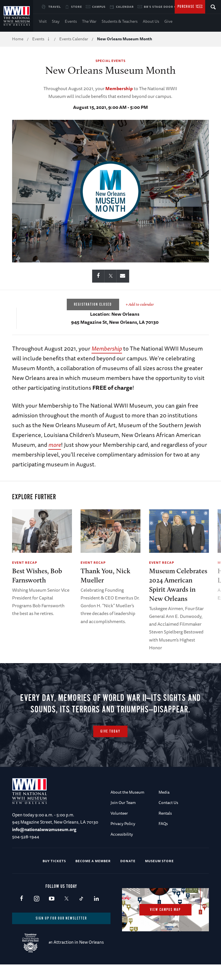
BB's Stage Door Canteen (167, 7)
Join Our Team (123, 817)
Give (168, 21)
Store (77, 7)
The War (89, 21)
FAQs (163, 838)
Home (18, 39)
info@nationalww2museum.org (44, 844)
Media (164, 807)
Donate (128, 875)
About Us (151, 21)
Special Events (110, 61)
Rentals (165, 828)
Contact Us (168, 817)
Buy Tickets (54, 875)
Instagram (36, 914)
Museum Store (159, 875)
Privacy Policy (123, 838)
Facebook (21, 914)
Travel (55, 7)
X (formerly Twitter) (66, 914)
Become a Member (93, 875)
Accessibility (122, 849)
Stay (56, 21)
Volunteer (119, 828)
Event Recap (25, 562)
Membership (119, 88)
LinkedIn (96, 914)
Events (71, 21)
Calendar (125, 7)
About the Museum (127, 807)
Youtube (51, 914)
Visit (43, 21)
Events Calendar (74, 39)
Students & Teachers (120, 21)
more (55, 445)
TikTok (81, 914)
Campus (99, 7)
